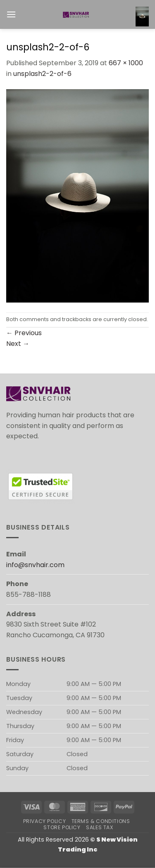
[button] (11, 14)
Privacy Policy (45, 821)
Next (18, 344)
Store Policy (62, 827)
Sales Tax (100, 827)
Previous (24, 333)
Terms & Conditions (101, 821)
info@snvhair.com (35, 565)
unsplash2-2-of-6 (42, 74)
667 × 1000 (126, 63)
